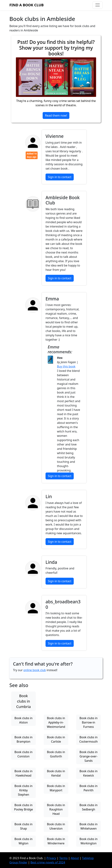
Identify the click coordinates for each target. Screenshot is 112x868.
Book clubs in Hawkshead (23, 773)
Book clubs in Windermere (56, 841)
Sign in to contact (60, 177)
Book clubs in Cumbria (24, 701)
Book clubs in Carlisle (56, 739)
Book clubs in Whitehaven (89, 826)
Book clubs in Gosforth (56, 754)
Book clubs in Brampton (23, 739)
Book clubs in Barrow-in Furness (89, 722)
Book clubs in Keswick (89, 773)
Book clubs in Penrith (89, 788)
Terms (63, 858)
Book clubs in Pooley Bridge (23, 807)
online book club (35, 670)
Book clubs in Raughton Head (56, 809)
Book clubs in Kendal (56, 773)
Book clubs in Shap (23, 826)
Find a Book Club (27, 5)
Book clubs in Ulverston (56, 826)
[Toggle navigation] (98, 5)
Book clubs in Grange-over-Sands (89, 756)
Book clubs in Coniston (23, 754)
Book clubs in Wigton (23, 841)
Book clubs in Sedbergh (89, 807)
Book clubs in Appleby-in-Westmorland (56, 722)
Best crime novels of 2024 (48, 862)
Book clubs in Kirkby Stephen (23, 790)
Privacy (51, 858)
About (75, 858)
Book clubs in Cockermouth (89, 739)
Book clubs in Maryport (56, 788)
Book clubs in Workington (89, 841)
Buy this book (66, 366)
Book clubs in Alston (23, 720)
